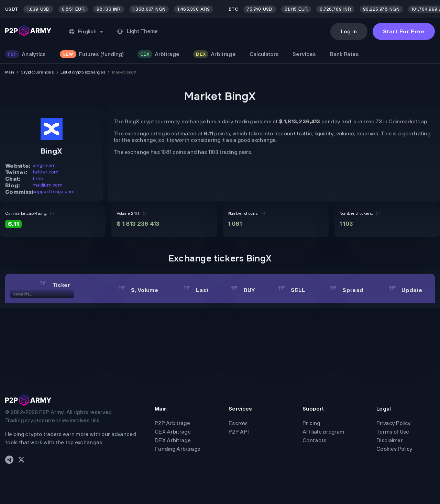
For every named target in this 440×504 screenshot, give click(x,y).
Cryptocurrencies (37, 72)
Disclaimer (390, 440)
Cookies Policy (394, 449)
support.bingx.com (54, 192)
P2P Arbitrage (172, 423)
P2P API (239, 432)
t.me (38, 178)
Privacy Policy (394, 423)
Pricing (311, 423)
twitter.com (46, 172)
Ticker (55, 285)
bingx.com (44, 165)
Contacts (314, 440)
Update (405, 290)
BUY (243, 290)
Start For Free (404, 31)
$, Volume (138, 290)
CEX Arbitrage (173, 432)
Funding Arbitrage (178, 449)
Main (9, 72)
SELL (292, 290)
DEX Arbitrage (173, 440)
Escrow (238, 423)
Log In (349, 31)
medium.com (48, 185)
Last (196, 290)
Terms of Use (393, 432)
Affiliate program (323, 432)
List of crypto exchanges (83, 72)
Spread (346, 290)
